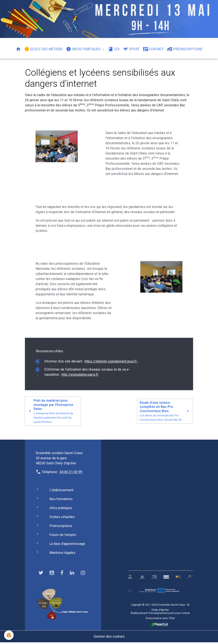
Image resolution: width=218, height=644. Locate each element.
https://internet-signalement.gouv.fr (111, 362)
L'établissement (61, 491)
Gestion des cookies (109, 638)
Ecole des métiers (43, 49)
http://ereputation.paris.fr (80, 376)
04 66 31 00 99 (71, 473)
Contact (153, 49)
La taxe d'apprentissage (67, 545)
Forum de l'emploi (63, 536)
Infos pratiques (84, 49)
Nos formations (61, 500)
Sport (131, 49)
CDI (114, 49)
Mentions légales (62, 554)
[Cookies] (9, 635)
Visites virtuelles (62, 518)
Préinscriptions (185, 49)
